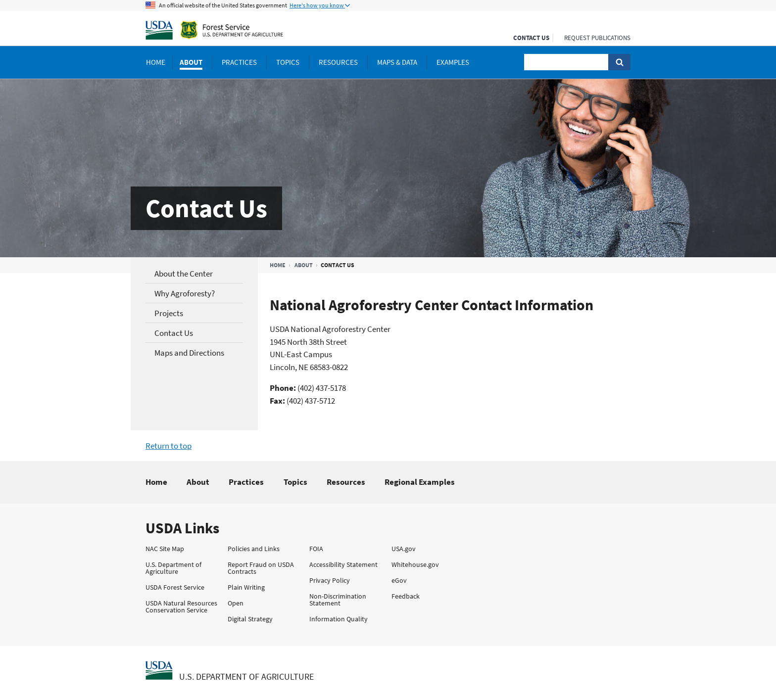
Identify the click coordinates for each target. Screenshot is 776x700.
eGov (399, 580)
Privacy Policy (330, 580)
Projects (169, 313)
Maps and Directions (189, 353)
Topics (295, 482)
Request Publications (597, 38)
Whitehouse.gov (415, 564)
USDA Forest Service (175, 587)
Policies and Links (254, 549)
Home (278, 265)
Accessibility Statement (343, 564)
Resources (346, 482)
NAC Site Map (165, 549)
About (304, 265)
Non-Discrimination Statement (338, 600)
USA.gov (404, 549)
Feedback (406, 596)
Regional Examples (420, 482)
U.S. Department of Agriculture (173, 568)
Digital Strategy (250, 619)
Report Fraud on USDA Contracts (261, 568)
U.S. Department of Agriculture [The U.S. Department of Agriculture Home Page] (246, 677)
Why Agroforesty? (185, 293)
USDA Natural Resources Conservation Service (181, 607)
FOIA (316, 549)
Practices (246, 482)
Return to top (169, 446)
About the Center (184, 274)
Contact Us (531, 38)
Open (236, 603)
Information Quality (339, 619)
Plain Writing (246, 587)
